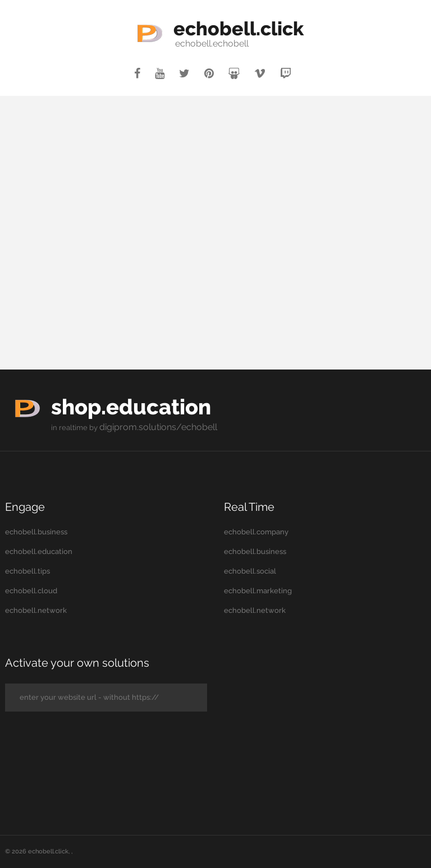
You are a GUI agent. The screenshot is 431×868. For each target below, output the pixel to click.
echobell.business (36, 531)
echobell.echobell (186, 43)
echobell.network (36, 609)
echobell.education (39, 550)
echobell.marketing (258, 590)
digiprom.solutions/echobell (148, 426)
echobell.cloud (31, 590)
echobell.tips (27, 570)
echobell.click (239, 27)
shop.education (157, 404)
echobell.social (250, 570)
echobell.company (256, 531)
